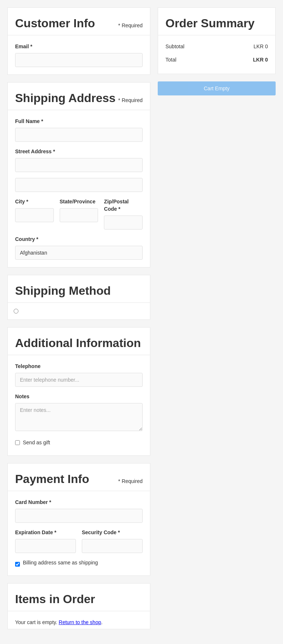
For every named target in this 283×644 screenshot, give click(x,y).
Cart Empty (217, 88)
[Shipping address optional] (79, 185)
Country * (27, 239)
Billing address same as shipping (60, 563)
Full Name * (29, 121)
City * (22, 202)
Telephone (28, 366)
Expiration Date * (36, 532)
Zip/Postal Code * (116, 205)
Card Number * (33, 502)
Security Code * (101, 532)
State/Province (78, 202)
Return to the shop (80, 622)
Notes (22, 396)
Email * (24, 46)
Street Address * (35, 151)
